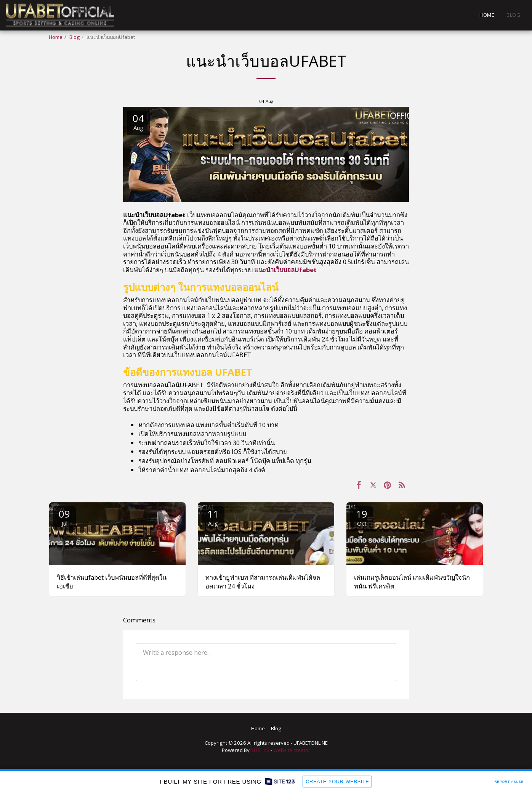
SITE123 (260, 750)
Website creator (292, 750)
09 (64, 517)
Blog (75, 37)
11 (213, 517)
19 (362, 517)
